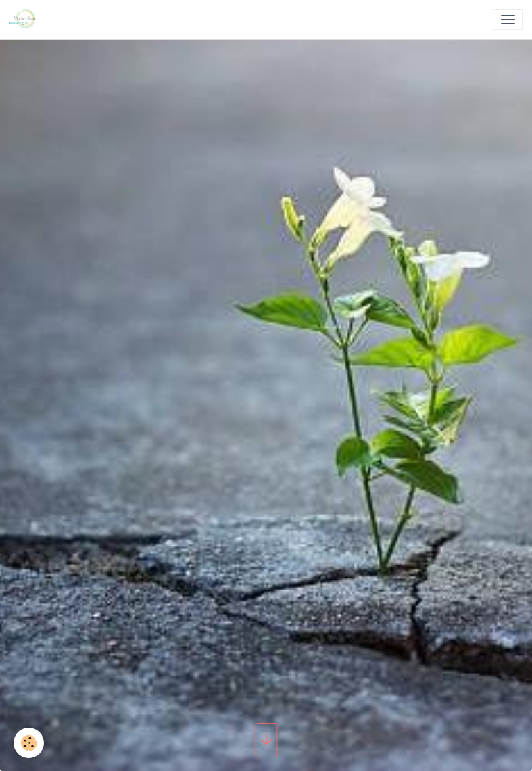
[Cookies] (29, 743)
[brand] (25, 20)
